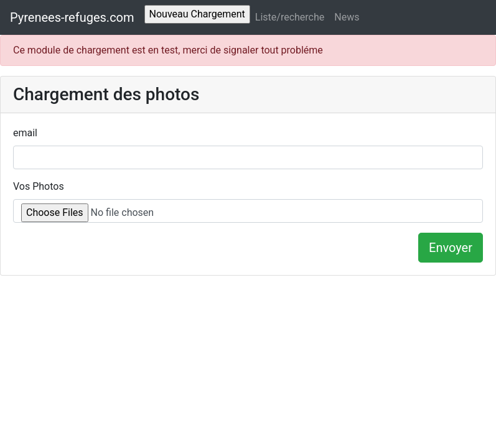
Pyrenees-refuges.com (72, 17)
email (25, 133)
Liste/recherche (290, 17)
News (347, 17)
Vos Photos (39, 186)
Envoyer (451, 248)
